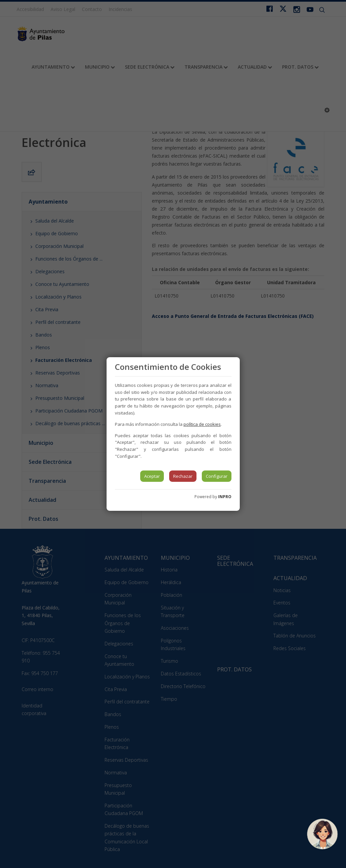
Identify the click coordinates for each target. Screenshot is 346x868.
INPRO (225, 497)
